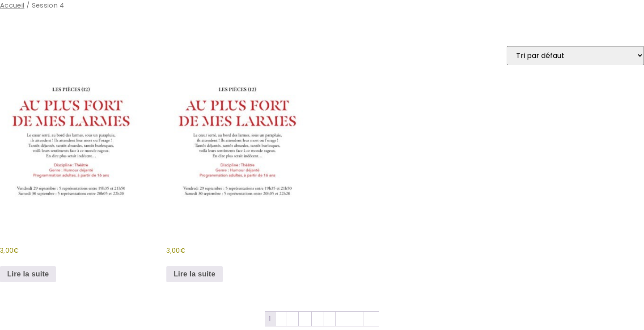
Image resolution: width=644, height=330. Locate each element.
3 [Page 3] (293, 319)
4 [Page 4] (305, 319)
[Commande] (575, 56)
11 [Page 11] (329, 319)
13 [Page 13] (357, 319)
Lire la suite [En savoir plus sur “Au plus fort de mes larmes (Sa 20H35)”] (194, 274)
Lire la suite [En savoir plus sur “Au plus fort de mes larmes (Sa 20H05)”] (28, 274)
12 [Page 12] (343, 319)
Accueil (12, 5)
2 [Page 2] (281, 319)
